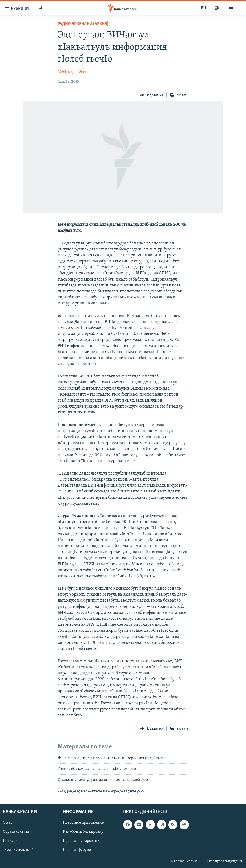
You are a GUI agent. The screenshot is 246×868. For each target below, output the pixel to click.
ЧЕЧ (203, 8)
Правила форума (77, 850)
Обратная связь (16, 832)
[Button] (152, 95)
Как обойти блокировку (83, 832)
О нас (8, 823)
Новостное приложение (83, 823)
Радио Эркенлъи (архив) (83, 24)
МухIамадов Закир (74, 72)
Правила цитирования (82, 841)
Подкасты (11, 841)
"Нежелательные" (18, 850)
